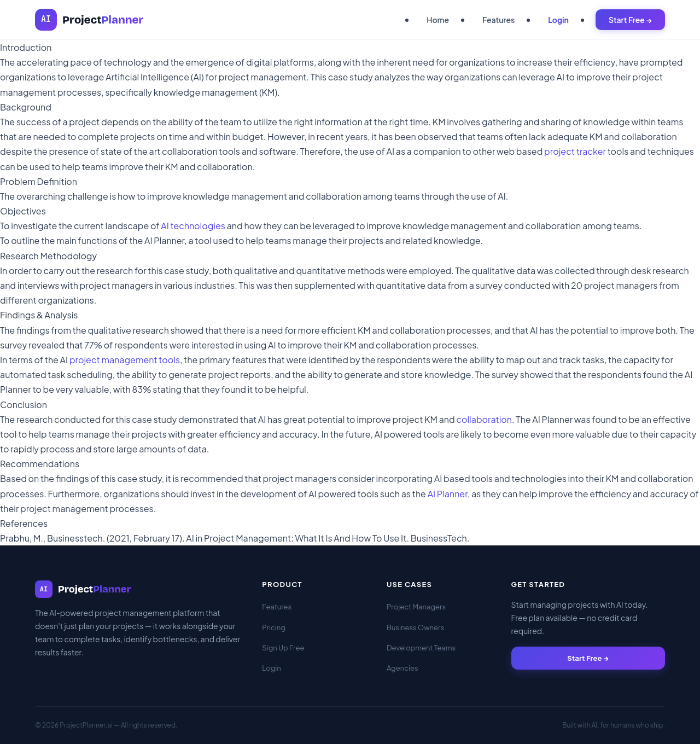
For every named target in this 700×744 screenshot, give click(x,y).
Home (438, 20)
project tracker (575, 151)
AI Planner (448, 494)
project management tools (125, 360)
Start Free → (630, 20)
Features (498, 20)
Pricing (274, 627)
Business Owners (415, 627)
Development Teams (421, 648)
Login (558, 20)
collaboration (484, 419)
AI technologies (193, 226)
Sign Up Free (283, 648)
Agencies (402, 668)
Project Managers (416, 607)
